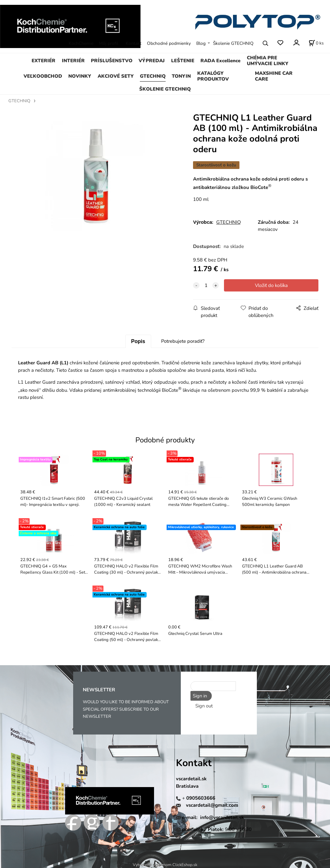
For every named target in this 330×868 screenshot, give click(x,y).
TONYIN (181, 76)
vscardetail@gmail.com (212, 805)
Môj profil (109, 43)
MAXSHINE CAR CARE (274, 76)
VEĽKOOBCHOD (43, 76)
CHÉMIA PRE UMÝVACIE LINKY (268, 61)
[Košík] (316, 43)
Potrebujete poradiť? (183, 341)
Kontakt (134, 43)
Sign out (204, 705)
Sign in (199, 696)
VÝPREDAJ (152, 61)
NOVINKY (80, 76)
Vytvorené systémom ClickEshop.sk (165, 865)
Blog (201, 43)
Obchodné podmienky (169, 43)
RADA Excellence (220, 61)
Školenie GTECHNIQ (233, 43)
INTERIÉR (73, 61)
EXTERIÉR (44, 61)
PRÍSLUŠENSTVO (112, 61)
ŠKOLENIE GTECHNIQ (165, 89)
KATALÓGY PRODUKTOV (213, 76)
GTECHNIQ (153, 76)
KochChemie (81, 43)
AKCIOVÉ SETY (116, 76)
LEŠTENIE (183, 61)
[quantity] (206, 285)
